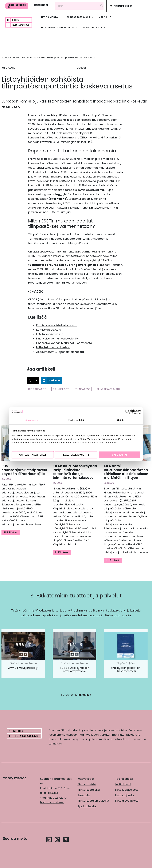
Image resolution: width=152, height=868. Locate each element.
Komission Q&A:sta (49, 330)
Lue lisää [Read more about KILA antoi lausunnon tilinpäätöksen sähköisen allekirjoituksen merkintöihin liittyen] (113, 560)
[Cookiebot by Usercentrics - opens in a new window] (128, 412)
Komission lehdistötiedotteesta (57, 325)
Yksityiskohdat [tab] (76, 420)
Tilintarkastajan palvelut (93, 801)
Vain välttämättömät (33, 455)
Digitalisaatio (37, 389)
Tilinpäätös (83, 389)
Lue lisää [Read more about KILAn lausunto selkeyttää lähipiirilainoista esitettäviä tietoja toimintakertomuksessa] (62, 552)
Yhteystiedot (86, 779)
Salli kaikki (119, 455)
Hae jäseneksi (124, 779)
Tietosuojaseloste (127, 790)
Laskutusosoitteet (52, 802)
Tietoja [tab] (120, 420)
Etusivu (5, 58)
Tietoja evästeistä (127, 801)
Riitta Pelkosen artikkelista (53, 347)
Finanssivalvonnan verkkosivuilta (58, 339)
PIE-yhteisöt (61, 389)
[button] (17, 6)
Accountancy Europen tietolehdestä (60, 352)
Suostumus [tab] (32, 420)
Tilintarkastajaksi (89, 790)
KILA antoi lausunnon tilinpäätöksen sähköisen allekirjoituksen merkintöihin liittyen (126, 472)
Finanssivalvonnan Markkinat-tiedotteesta (64, 343)
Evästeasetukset (76, 455)
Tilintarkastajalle (109, 389)
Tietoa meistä (87, 784)
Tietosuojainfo (124, 795)
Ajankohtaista (87, 806)
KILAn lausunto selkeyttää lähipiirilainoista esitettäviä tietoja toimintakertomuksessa (75, 472)
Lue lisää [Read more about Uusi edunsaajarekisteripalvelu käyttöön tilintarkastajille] (11, 532)
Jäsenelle (84, 795)
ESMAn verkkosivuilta (50, 334)
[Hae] (101, 6)
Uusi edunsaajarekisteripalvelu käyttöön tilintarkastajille (24, 470)
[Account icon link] (129, 6)
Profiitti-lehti (123, 784)
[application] (59, 17)
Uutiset (16, 58)
